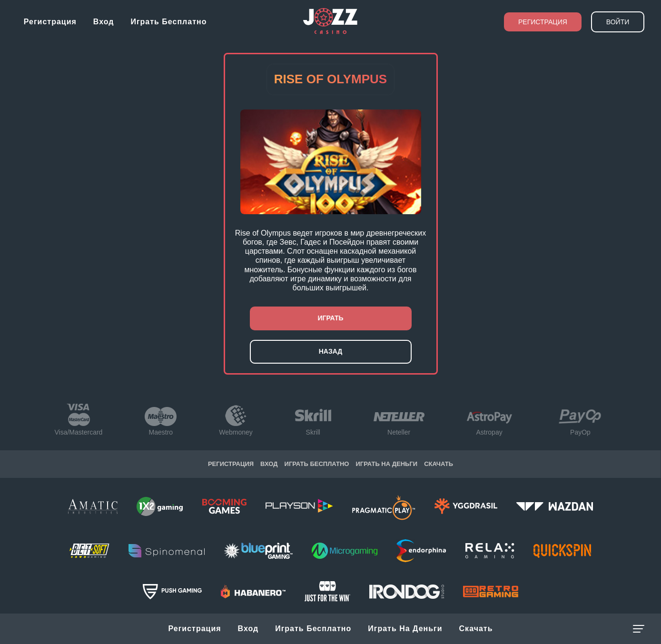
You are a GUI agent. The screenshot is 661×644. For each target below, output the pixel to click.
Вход (104, 22)
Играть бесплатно (168, 22)
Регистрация (50, 22)
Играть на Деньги (405, 629)
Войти (618, 22)
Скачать (476, 629)
